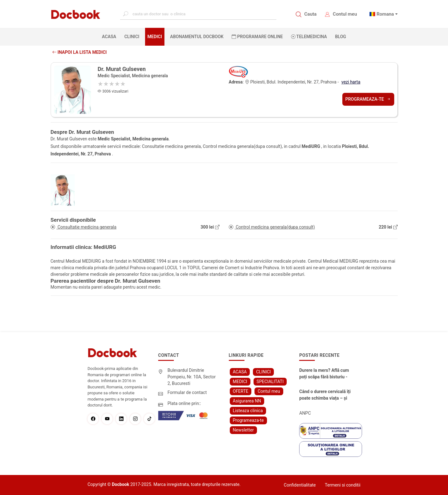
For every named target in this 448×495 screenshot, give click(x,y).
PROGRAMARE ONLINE (257, 37)
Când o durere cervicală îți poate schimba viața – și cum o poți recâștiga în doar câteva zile (325, 395)
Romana (385, 14)
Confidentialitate (300, 485)
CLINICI (132, 37)
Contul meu (345, 14)
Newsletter (243, 430)
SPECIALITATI (270, 381)
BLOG (341, 37)
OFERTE (241, 391)
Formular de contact (187, 392)
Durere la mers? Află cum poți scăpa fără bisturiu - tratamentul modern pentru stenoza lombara (324, 374)
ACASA (110, 36)
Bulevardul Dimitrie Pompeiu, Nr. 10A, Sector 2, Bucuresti (192, 377)
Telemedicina (309, 37)
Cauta (310, 14)
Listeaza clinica (248, 411)
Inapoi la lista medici (80, 52)
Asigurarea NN (247, 401)
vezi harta (351, 82)
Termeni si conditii (343, 485)
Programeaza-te (368, 99)
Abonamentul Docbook (197, 37)
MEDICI (155, 37)
